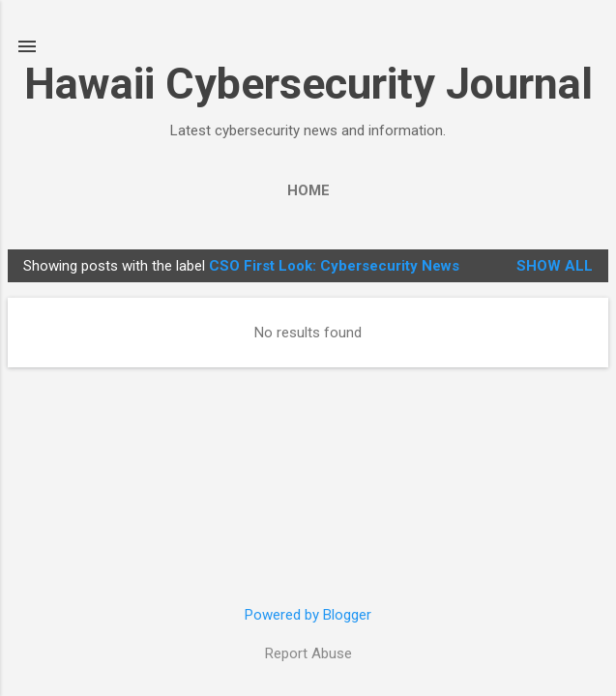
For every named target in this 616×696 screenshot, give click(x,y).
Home (308, 190)
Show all (555, 266)
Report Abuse (308, 653)
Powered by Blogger (308, 615)
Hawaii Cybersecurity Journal (308, 84)
